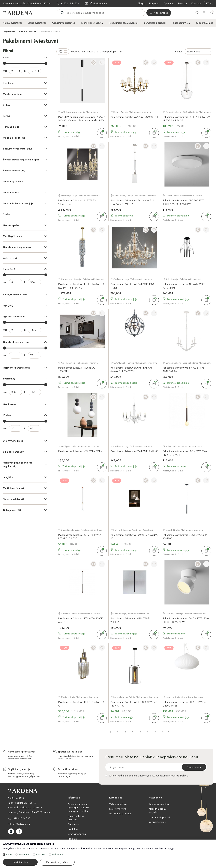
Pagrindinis (9, 31)
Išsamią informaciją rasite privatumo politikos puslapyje (145, 849)
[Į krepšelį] (102, 133)
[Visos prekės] (69, 13)
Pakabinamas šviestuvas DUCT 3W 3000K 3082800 (185, 536)
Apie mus (169, 3)
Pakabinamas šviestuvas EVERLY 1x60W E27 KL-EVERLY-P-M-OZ (186, 118)
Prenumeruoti (194, 767)
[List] (66, 51)
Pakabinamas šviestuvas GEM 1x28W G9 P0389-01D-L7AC (80, 536)
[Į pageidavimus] (102, 62)
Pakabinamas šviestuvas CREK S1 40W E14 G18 (81, 704)
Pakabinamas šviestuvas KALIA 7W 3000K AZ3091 (80, 620)
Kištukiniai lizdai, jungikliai (124, 23)
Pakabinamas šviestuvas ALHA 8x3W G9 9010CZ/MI (184, 286)
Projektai (183, 3)
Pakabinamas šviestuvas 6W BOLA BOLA (80, 451)
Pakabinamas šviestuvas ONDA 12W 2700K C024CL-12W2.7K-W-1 (186, 620)
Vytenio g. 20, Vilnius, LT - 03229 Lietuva (29, 812)
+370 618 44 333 (70, 3)
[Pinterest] (93, 62)
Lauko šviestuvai (37, 23)
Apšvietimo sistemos (63, 23)
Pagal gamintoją (181, 23)
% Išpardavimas (204, 23)
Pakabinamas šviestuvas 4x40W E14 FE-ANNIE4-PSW (184, 369)
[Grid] (60, 51)
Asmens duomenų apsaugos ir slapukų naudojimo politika (79, 807)
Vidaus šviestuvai (12, 23)
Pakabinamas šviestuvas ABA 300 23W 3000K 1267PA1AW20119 (183, 202)
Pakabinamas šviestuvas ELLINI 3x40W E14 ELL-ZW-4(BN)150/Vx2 (81, 286)
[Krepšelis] (211, 13)
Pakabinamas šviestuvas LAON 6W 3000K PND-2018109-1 (185, 453)
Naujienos (154, 3)
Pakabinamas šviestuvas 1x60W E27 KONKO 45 (134, 536)
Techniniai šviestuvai (92, 23)
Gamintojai (73, 824)
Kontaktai (196, 3)
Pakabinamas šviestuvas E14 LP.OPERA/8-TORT (133, 286)
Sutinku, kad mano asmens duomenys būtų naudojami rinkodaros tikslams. (147, 775)
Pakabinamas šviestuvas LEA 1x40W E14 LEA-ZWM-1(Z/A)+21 (132, 202)
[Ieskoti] (88, 13)
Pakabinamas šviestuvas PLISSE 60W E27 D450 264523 (185, 704)
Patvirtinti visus (20, 862)
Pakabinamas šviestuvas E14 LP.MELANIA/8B (134, 451)
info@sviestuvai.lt (98, 3)
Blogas (141, 3)
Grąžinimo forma (77, 834)
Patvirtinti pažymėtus (57, 862)
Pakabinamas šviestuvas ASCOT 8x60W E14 (134, 117)
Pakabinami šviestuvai (50, 31)
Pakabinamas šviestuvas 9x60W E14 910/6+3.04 (77, 202)
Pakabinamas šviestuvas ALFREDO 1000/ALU (77, 369)
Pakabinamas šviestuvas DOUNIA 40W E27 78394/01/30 (133, 704)
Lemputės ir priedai (155, 23)
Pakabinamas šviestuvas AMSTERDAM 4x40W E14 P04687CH (131, 369)
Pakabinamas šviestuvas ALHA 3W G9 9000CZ (130, 620)
